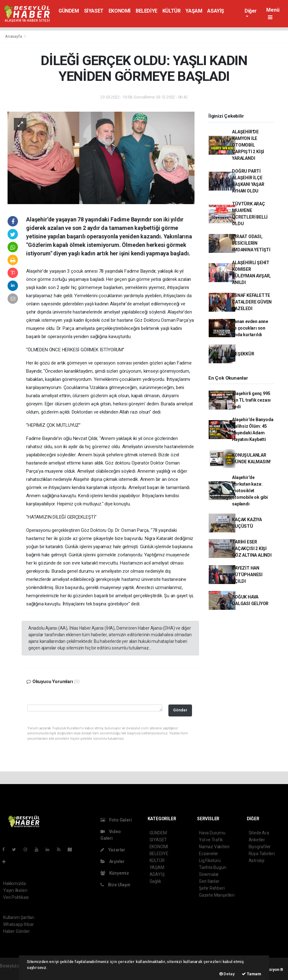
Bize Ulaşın (115, 885)
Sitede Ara (259, 833)
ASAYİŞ (216, 11)
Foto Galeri (116, 820)
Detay (227, 974)
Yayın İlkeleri (15, 890)
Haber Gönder (17, 931)
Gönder (180, 710)
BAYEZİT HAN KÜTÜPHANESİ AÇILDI (247, 575)
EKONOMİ (120, 11)
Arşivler (113, 861)
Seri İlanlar (209, 881)
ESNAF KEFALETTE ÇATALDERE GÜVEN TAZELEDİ (252, 302)
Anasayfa (14, 36)
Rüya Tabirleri (262, 854)
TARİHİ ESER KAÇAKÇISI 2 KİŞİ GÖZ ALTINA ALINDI (252, 548)
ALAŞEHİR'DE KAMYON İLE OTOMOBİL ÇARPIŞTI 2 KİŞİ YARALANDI (248, 145)
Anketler (257, 840)
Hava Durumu (212, 833)
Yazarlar (113, 850)
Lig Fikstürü (210, 860)
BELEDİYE (147, 11)
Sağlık (155, 881)
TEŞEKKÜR (243, 354)
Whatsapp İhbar (18, 924)
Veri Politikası (16, 897)
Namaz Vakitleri (214, 847)
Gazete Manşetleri (217, 895)
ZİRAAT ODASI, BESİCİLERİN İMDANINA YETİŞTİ (251, 243)
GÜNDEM (69, 11)
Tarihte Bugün (213, 867)
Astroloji (257, 860)
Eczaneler (209, 854)
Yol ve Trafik (211, 840)
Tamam (251, 974)
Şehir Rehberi (212, 888)
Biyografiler (260, 847)
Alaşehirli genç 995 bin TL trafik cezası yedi (251, 400)
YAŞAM (194, 11)
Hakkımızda (14, 883)
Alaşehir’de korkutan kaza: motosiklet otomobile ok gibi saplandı (250, 491)
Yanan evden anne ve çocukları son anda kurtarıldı (250, 328)
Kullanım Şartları (19, 917)
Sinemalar (209, 874)
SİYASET (94, 11)
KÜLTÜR (172, 11)
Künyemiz (115, 873)
